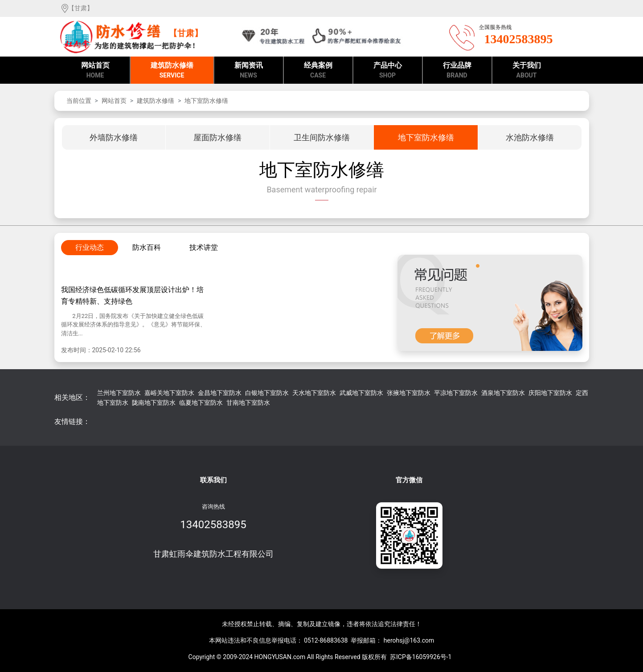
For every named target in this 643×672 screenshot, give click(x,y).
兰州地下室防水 (119, 393)
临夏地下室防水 (201, 403)
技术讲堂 (204, 247)
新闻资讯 (249, 71)
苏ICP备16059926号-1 (421, 657)
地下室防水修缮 (206, 101)
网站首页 (95, 71)
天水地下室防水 (314, 393)
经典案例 (318, 71)
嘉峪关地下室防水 (169, 393)
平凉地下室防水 (456, 393)
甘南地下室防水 (248, 403)
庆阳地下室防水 (550, 393)
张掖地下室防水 (409, 393)
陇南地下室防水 (154, 403)
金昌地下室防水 (220, 393)
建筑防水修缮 (172, 71)
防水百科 (147, 247)
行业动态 (90, 247)
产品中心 (388, 71)
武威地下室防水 (361, 393)
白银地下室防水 (267, 393)
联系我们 (213, 480)
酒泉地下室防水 (503, 393)
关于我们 (527, 71)
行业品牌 (457, 71)
